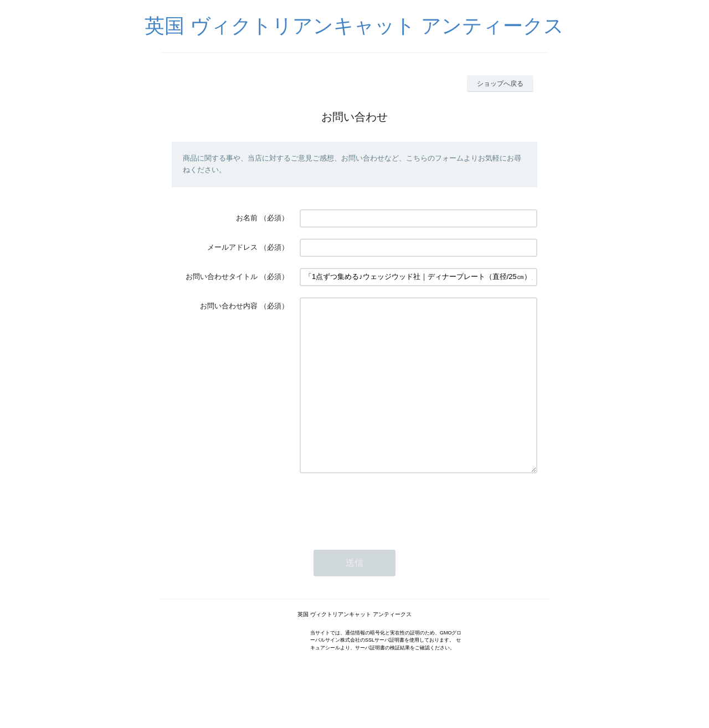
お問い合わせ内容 (229, 306)
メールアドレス (232, 247)
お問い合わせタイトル (222, 277)
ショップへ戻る (500, 84)
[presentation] (384, 539)
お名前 (247, 218)
